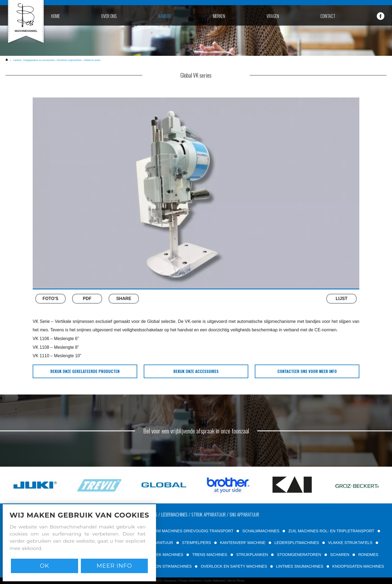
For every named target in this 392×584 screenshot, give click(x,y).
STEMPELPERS (197, 543)
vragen (273, 16)
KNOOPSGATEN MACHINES (358, 566)
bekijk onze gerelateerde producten (85, 371)
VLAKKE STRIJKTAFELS (350, 543)
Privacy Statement (190, 581)
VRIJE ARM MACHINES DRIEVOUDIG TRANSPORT (187, 531)
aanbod (165, 16)
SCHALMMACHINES (261, 531)
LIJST (342, 299)
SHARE (124, 299)
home (56, 16)
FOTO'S (50, 299)
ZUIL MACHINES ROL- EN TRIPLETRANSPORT (331, 531)
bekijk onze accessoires (196, 371)
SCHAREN (340, 555)
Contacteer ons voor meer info (307, 371)
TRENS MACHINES (210, 555)
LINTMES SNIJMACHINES (300, 566)
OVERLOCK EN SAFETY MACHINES (234, 566)
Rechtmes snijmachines (69, 60)
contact (328, 16)
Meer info (114, 566)
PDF (87, 299)
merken (219, 16)
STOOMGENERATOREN (299, 555)
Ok (44, 566)
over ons (109, 16)
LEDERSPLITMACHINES (297, 543)
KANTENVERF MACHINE (243, 543)
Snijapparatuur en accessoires (39, 60)
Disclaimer (171, 581)
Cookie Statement (214, 581)
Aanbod (17, 60)
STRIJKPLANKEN (252, 555)
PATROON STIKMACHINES (167, 566)
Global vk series (92, 60)
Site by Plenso (236, 581)
